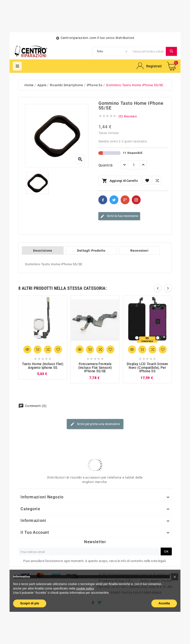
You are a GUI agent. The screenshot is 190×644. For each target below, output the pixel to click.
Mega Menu (17, 66)
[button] (175, 577)
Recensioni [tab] (139, 250)
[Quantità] (134, 165)
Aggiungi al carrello (120, 181)
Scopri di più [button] (30, 603)
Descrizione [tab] (43, 250)
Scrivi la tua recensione (119, 216)
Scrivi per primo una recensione (95, 424)
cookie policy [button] (85, 588)
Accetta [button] (164, 603)
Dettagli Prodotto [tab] (91, 250)
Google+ (125, 200)
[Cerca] (148, 51)
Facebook (103, 200)
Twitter (114, 200)
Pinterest (136, 200)
